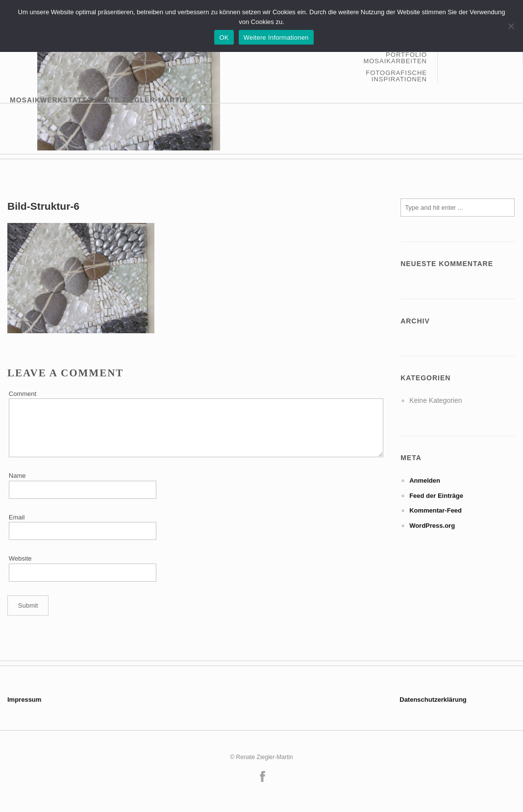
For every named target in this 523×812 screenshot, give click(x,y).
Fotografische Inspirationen (396, 76)
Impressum (24, 700)
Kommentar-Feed (436, 510)
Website (20, 558)
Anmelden (425, 480)
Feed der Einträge (436, 496)
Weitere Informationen (276, 37)
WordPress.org (432, 526)
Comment (23, 394)
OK (224, 37)
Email (17, 517)
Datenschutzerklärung (433, 700)
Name (17, 476)
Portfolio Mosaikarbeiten (395, 58)
